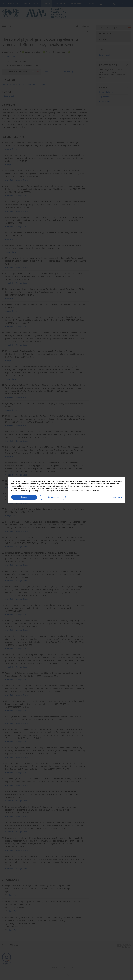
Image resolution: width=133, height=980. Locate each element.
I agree (24, 497)
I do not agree (53, 497)
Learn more (117, 497)
